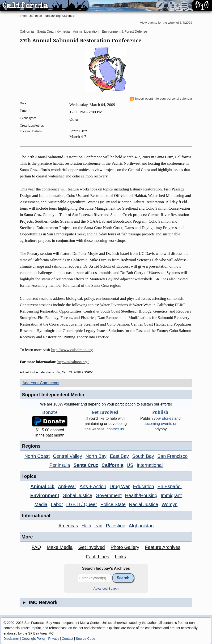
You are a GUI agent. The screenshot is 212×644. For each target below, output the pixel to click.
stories (163, 418)
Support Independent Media (53, 395)
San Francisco (173, 456)
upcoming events (158, 424)
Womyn (169, 504)
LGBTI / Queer (82, 504)
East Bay (119, 456)
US (130, 465)
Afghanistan (141, 526)
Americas (68, 526)
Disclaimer (11, 639)
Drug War (120, 486)
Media (41, 504)
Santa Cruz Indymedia (53, 31)
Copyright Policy (34, 639)
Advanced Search (106, 589)
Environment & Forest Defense (125, 31)
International (150, 465)
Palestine (115, 526)
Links (121, 557)
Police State (113, 504)
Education (144, 486)
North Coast (37, 456)
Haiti (86, 526)
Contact (68, 639)
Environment (45, 495)
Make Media (60, 547)
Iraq (98, 526)
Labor (57, 504)
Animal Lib (42, 486)
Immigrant (171, 495)
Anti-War (67, 486)
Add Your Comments (41, 383)
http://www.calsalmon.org (72, 350)
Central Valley (68, 456)
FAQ (36, 547)
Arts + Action (93, 486)
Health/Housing (141, 495)
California (27, 31)
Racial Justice (143, 504)
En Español (170, 486)
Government (109, 495)
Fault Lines (98, 557)
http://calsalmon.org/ (73, 362)
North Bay (96, 456)
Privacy (54, 639)
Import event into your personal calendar (161, 99)
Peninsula (60, 465)
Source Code (85, 639)
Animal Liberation (86, 31)
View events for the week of (166, 23)
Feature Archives (163, 547)
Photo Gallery (125, 547)
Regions (31, 446)
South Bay (143, 456)
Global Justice (77, 495)
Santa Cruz (86, 465)
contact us (115, 429)
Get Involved (92, 547)
